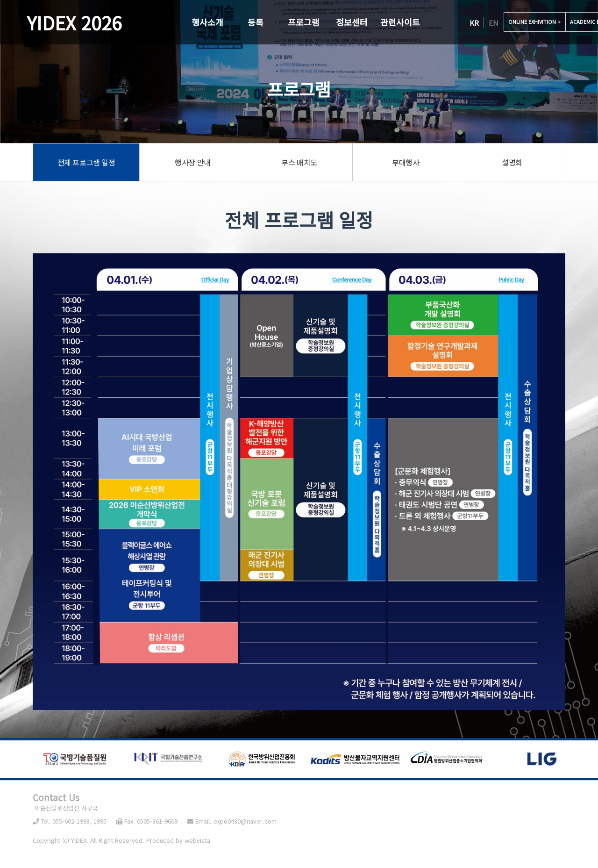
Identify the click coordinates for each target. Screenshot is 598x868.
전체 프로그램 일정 (86, 162)
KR (474, 23)
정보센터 (352, 22)
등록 (256, 22)
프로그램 (304, 22)
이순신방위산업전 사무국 (65, 808)
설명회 (512, 162)
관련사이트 (400, 22)
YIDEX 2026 (74, 22)
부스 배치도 (299, 162)
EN (494, 23)
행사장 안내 (193, 162)
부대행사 (406, 162)
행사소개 (207, 22)
